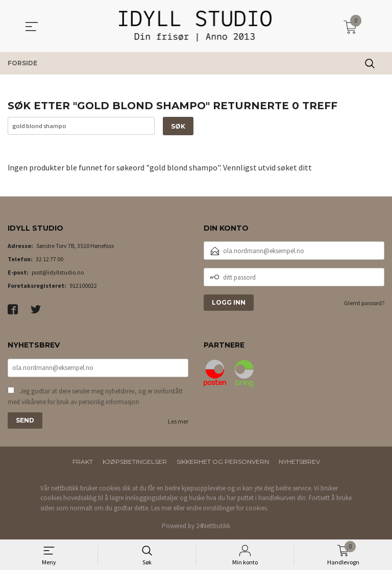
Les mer (178, 421)
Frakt (83, 462)
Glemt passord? (364, 303)
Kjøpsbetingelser (135, 462)
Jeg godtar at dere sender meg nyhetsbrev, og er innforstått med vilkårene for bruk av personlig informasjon (95, 397)
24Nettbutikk (213, 526)
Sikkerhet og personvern (223, 462)
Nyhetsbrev (299, 462)
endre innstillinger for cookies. (227, 508)
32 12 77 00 (50, 259)
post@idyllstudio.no (58, 273)
